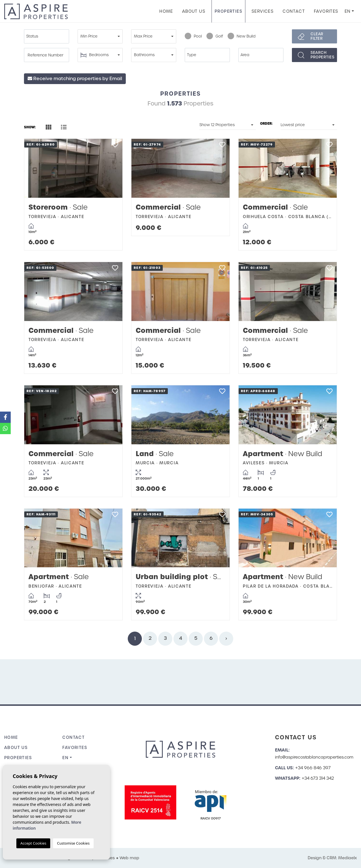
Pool (193, 36)
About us (194, 11)
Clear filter (317, 36)
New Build (242, 36)
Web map (129, 858)
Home (166, 11)
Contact (294, 11)
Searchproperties (322, 55)
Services (263, 11)
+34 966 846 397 (313, 768)
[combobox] (47, 36)
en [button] (348, 11)
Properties (228, 11)
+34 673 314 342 (318, 778)
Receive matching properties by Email (75, 79)
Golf (215, 36)
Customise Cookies (73, 843)
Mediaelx (347, 858)
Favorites (326, 11)
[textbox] (48, 36)
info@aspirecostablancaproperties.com (314, 757)
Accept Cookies (33, 843)
